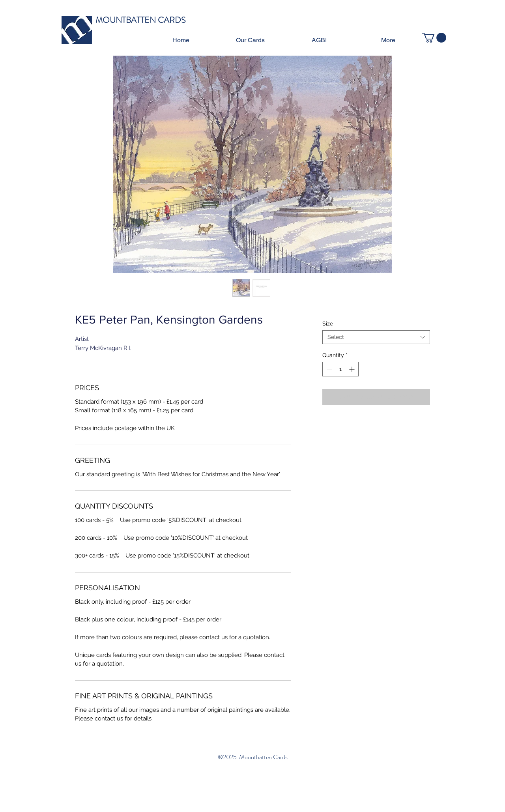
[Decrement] (328, 369)
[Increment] (353, 369)
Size (328, 324)
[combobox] (376, 337)
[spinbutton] (340, 369)
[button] (250, 40)
